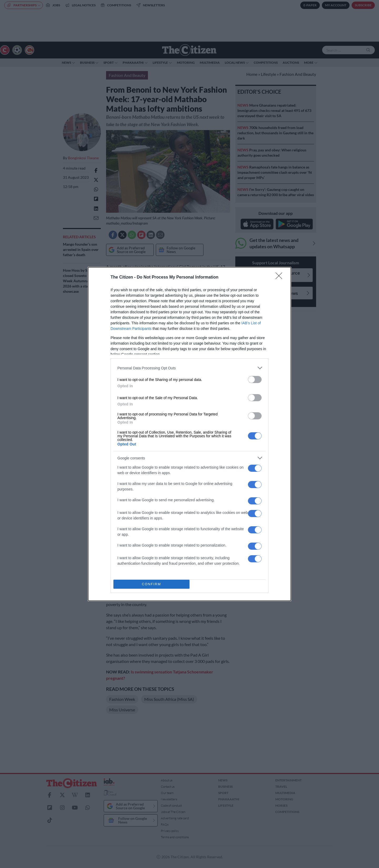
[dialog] (189, 434)
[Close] (281, 277)
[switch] (255, 380)
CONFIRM (151, 584)
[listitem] (189, 368)
